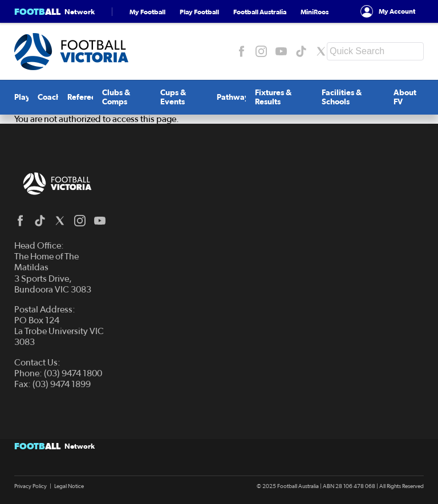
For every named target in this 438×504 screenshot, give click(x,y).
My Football (147, 12)
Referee (82, 97)
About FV (405, 97)
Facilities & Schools (342, 97)
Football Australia (260, 12)
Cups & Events (173, 97)
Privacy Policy (31, 486)
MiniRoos (315, 12)
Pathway (233, 97)
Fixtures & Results (273, 97)
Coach (49, 97)
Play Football (199, 12)
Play (22, 97)
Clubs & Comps (116, 97)
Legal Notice (69, 486)
